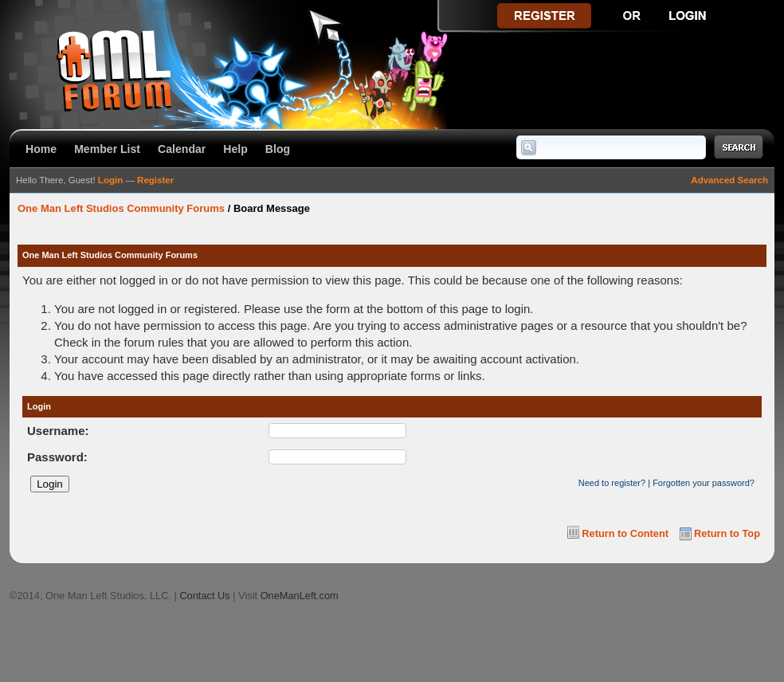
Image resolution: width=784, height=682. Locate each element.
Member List (107, 149)
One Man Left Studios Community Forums (121, 208)
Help (235, 149)
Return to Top (727, 533)
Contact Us (204, 596)
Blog (278, 149)
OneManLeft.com (300, 596)
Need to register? (612, 483)
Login (110, 180)
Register (155, 180)
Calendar (182, 149)
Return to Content (625, 533)
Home (41, 149)
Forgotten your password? (704, 483)
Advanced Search (729, 180)
